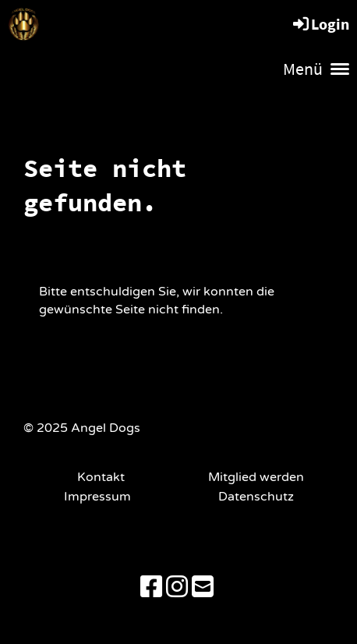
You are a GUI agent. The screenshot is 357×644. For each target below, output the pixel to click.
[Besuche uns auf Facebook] (151, 588)
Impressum (101, 497)
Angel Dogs (115, 23)
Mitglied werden (256, 477)
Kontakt (101, 477)
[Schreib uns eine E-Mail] (203, 588)
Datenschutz (256, 497)
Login (320, 24)
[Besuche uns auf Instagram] (177, 588)
